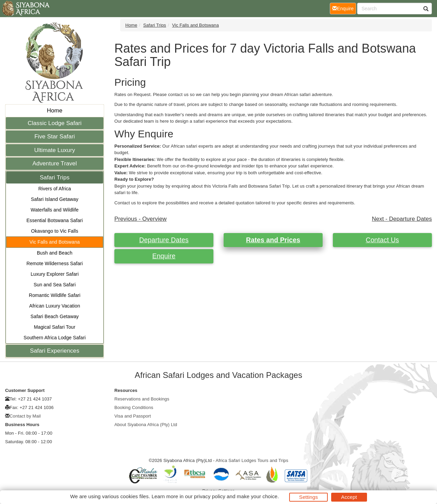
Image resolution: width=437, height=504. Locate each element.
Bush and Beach (55, 253)
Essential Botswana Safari (54, 220)
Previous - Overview (140, 219)
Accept (349, 497)
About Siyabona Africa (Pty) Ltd (146, 425)
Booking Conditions (134, 407)
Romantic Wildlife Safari (55, 295)
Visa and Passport (133, 416)
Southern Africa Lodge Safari (55, 338)
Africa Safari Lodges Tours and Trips (252, 460)
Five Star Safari (55, 137)
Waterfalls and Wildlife (55, 210)
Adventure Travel (55, 164)
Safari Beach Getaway (54, 316)
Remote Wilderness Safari (54, 263)
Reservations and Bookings (142, 399)
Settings (308, 497)
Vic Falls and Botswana (54, 242)
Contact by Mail (25, 416)
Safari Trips (54, 178)
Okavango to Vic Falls (55, 231)
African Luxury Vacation (54, 306)
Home (55, 111)
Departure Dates (164, 240)
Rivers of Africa (55, 189)
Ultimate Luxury (55, 150)
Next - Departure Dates (402, 219)
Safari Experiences (55, 351)
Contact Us (382, 240)
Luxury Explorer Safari (55, 274)
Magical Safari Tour (54, 327)
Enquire (164, 256)
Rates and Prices (273, 240)
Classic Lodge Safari (55, 123)
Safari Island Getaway (54, 199)
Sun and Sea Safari (54, 285)
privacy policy (209, 496)
